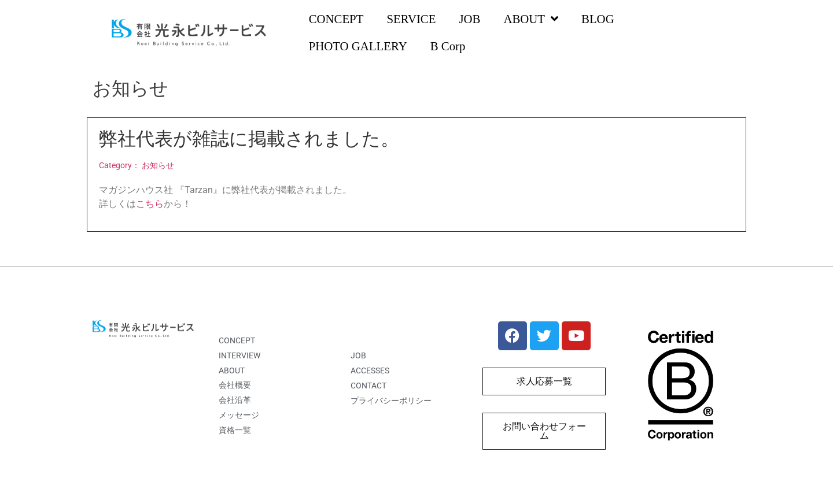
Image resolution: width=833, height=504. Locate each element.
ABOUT (531, 19)
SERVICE (411, 19)
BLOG (598, 19)
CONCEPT (336, 19)
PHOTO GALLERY (358, 46)
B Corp (448, 46)
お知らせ (158, 166)
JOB (469, 19)
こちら (150, 204)
